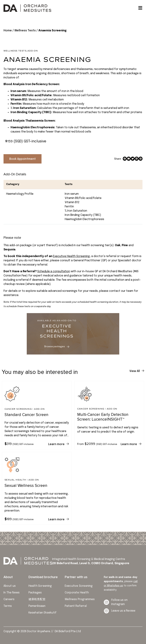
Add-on (33, 51)
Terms (8, 606)
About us (10, 586)
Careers (9, 599)
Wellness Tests (25, 31)
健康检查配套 (37, 599)
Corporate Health (77, 593)
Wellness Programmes (80, 599)
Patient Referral (76, 606)
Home (8, 31)
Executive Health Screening (71, 256)
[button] (125, 159)
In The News (12, 593)
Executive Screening (79, 586)
